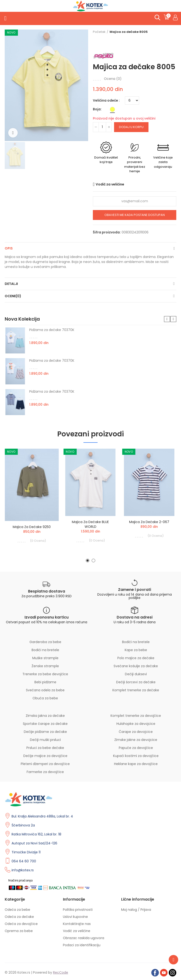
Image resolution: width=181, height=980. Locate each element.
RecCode (61, 972)
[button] (167, 319)
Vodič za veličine (110, 184)
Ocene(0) (13, 296)
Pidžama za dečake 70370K (52, 330)
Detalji (11, 284)
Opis (9, 248)
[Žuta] (112, 109)
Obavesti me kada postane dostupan (135, 215)
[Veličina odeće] (132, 101)
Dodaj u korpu (131, 127)
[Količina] (102, 127)
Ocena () (113, 79)
